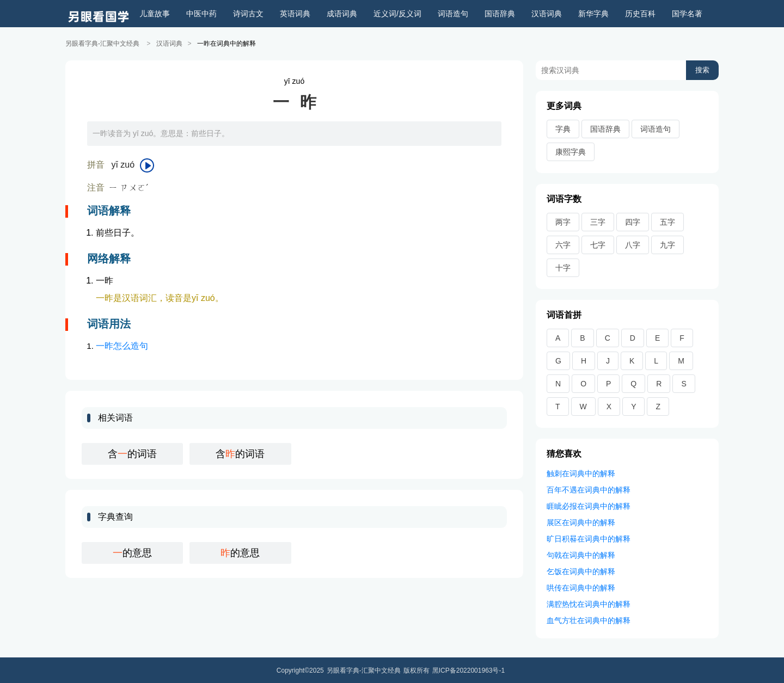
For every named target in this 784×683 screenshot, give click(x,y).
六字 (563, 244)
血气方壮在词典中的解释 (589, 620)
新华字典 (593, 14)
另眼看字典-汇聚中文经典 (102, 44)
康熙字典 (571, 151)
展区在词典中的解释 (581, 522)
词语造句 (453, 14)
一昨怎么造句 (122, 345)
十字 (563, 267)
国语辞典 (500, 14)
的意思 (132, 552)
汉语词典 (547, 14)
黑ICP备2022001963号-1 (468, 670)
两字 (563, 221)
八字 (633, 244)
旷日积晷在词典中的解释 (589, 538)
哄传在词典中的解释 (581, 587)
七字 (598, 244)
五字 (667, 221)
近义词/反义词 (397, 14)
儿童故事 (155, 14)
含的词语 (132, 453)
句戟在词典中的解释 (581, 555)
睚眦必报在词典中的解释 (589, 506)
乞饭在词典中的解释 (581, 571)
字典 (563, 128)
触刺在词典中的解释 (581, 473)
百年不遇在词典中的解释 (589, 489)
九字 (667, 244)
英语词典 (295, 14)
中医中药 (201, 14)
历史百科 (640, 14)
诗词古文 (248, 14)
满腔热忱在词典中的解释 (589, 604)
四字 (633, 221)
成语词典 (342, 14)
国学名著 (687, 14)
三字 (598, 221)
